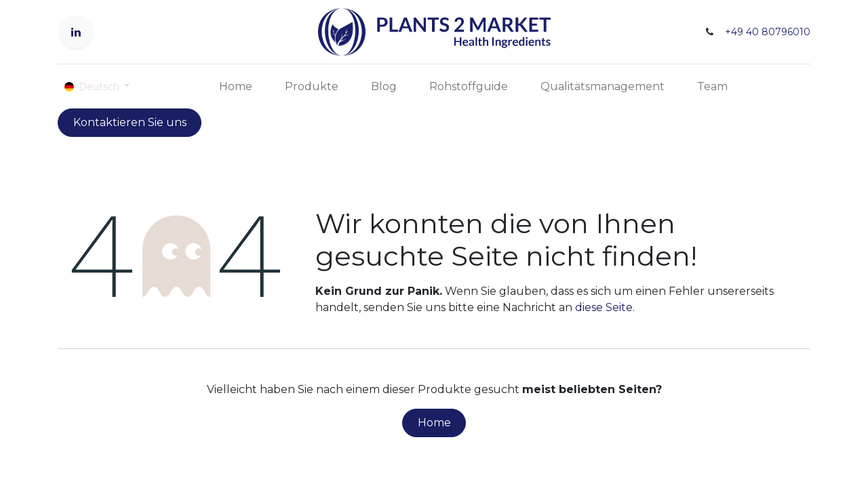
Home (434, 423)
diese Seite (604, 307)
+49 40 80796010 (768, 32)
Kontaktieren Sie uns (130, 122)
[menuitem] (236, 87)
